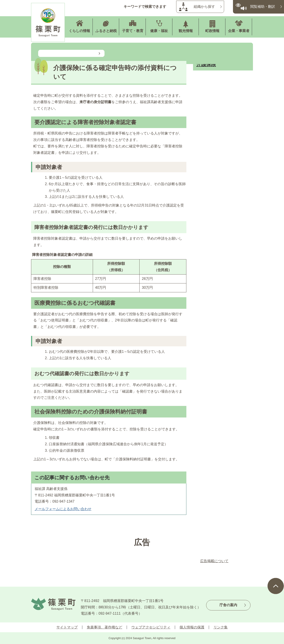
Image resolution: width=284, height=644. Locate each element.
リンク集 (221, 627)
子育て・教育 (133, 31)
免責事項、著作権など (105, 627)
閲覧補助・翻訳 (263, 7)
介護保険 (206, 64)
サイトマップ (67, 627)
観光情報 (186, 31)
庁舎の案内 (228, 605)
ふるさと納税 (106, 31)
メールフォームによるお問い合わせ (63, 509)
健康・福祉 (159, 31)
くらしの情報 (79, 31)
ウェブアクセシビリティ (151, 627)
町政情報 (212, 31)
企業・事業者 (239, 31)
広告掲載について (214, 561)
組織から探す (204, 7)
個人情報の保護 (192, 627)
